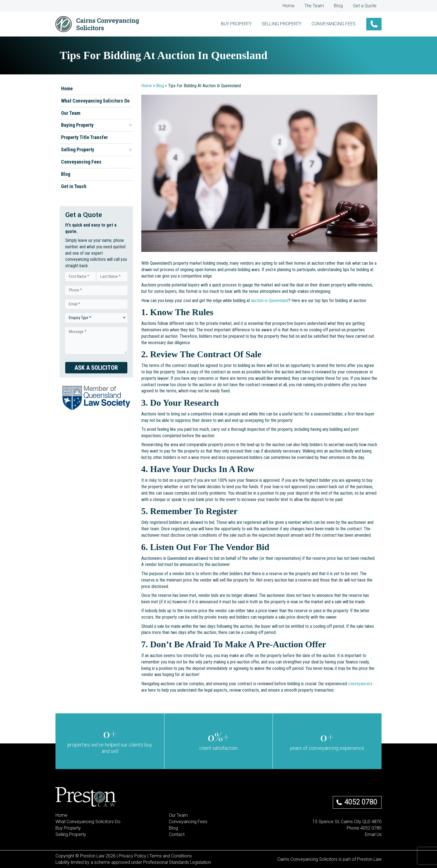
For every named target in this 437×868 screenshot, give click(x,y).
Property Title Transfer (84, 137)
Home (294, 6)
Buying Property (77, 125)
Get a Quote (366, 6)
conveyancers (360, 684)
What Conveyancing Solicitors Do (95, 101)
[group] (110, 741)
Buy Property (68, 828)
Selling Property (78, 149)
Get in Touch (74, 186)
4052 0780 (361, 802)
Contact (177, 834)
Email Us (373, 834)
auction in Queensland (270, 301)
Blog (341, 6)
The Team (318, 6)
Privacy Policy (133, 856)
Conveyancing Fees (81, 162)
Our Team (71, 113)
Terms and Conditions (171, 856)
